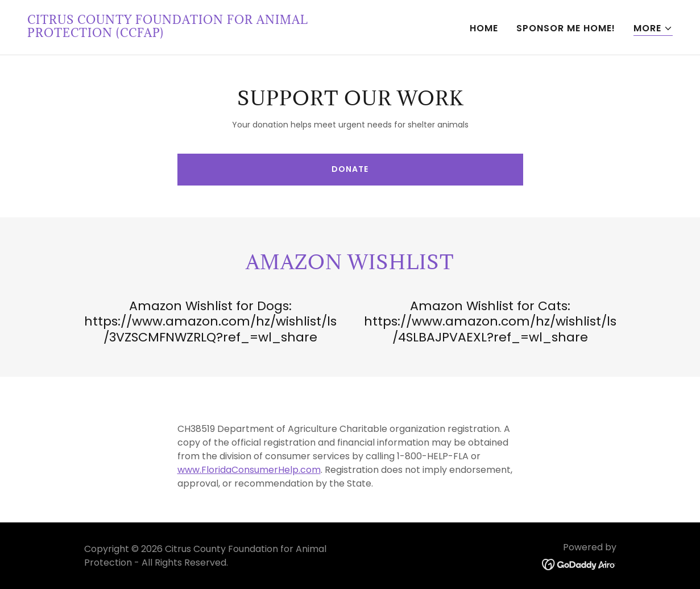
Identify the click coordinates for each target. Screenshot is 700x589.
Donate (350, 169)
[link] (184, 34)
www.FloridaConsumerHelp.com (249, 470)
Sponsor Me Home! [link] (566, 28)
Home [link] (484, 28)
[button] (653, 29)
